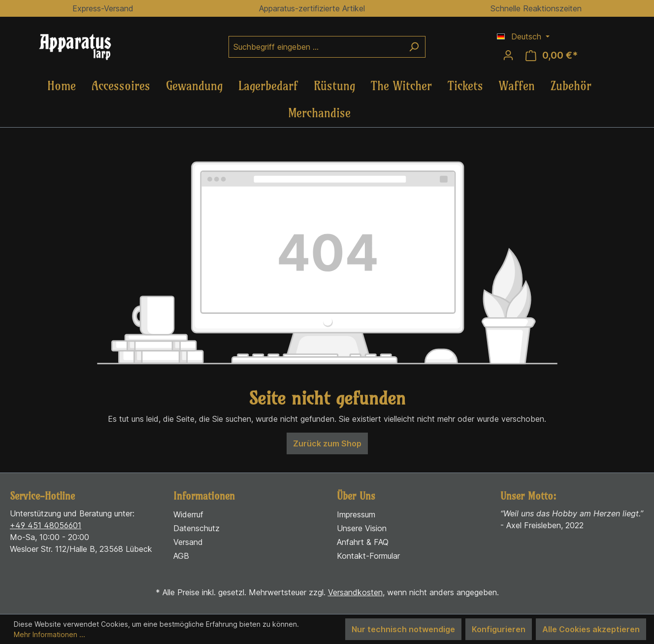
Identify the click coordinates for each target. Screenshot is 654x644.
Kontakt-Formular (368, 556)
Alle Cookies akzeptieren (591, 629)
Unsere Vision (362, 528)
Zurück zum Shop (327, 443)
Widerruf (188, 514)
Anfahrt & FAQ (363, 542)
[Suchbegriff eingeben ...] (316, 47)
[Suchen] (414, 47)
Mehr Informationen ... (49, 634)
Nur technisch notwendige (403, 629)
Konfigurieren (499, 629)
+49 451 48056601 (46, 525)
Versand (188, 542)
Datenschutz (196, 528)
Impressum (356, 514)
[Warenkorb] (552, 55)
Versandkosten (355, 592)
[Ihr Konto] (508, 55)
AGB (181, 556)
